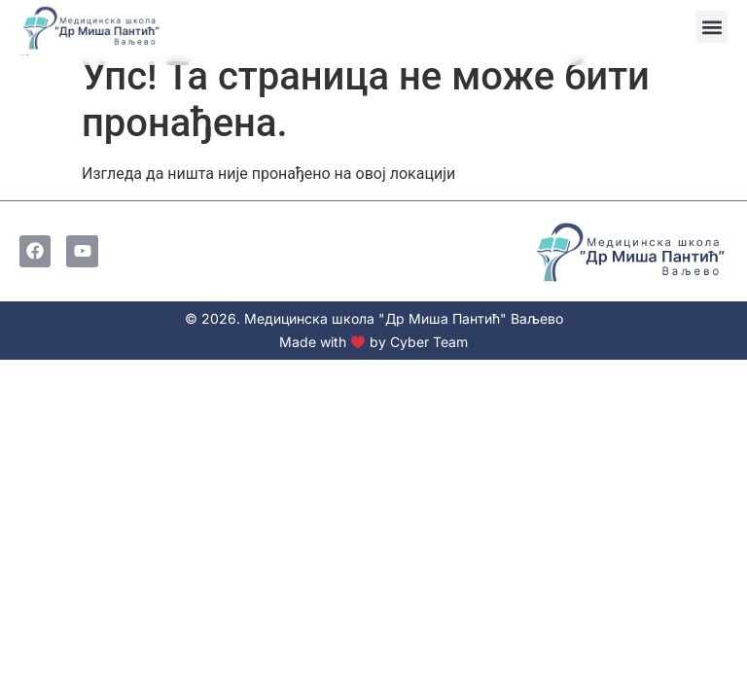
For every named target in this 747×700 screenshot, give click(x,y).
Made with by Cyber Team (373, 342)
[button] (711, 27)
